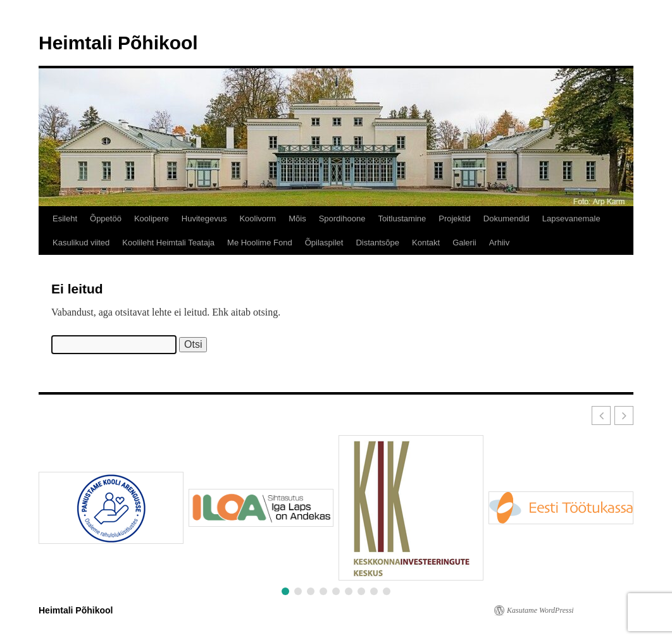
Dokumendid (507, 218)
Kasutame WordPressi (540, 610)
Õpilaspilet (324, 243)
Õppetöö (106, 218)
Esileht (65, 218)
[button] (624, 415)
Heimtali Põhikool (118, 43)
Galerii (464, 243)
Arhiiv (500, 243)
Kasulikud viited (81, 243)
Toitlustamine (402, 218)
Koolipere (152, 218)
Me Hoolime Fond (260, 243)
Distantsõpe (377, 243)
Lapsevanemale (571, 218)
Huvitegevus (204, 218)
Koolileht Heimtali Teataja (168, 243)
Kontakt (426, 243)
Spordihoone (342, 218)
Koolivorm (258, 218)
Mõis (297, 218)
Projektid (455, 218)
